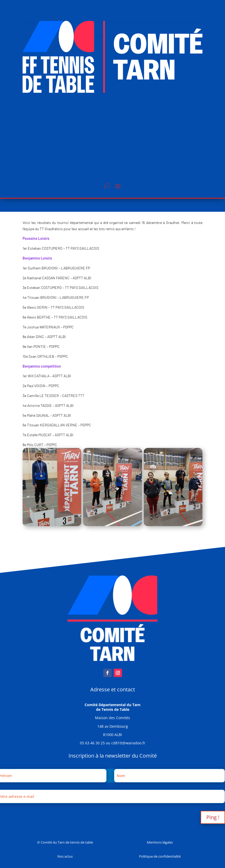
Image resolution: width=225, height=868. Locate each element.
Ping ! (213, 817)
